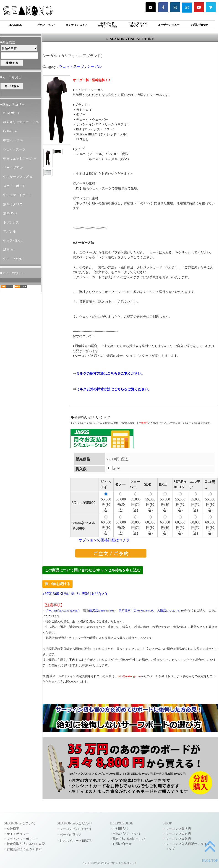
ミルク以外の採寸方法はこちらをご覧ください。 (114, 389)
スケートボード (14, 186)
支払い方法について (127, 834)
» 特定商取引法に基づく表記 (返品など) (75, 594)
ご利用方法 (120, 829)
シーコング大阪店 (178, 839)
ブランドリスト (46, 25)
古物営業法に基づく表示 (24, 849)
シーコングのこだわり (76, 829)
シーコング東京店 (178, 834)
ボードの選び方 (71, 835)
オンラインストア (77, 25)
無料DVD (10, 213)
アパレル (10, 231)
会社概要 (13, 829)
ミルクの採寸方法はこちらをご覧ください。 (110, 373)
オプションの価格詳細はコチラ (104, 540)
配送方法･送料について (129, 839)
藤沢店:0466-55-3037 (102, 610)
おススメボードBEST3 (76, 841)
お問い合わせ (199, 25)
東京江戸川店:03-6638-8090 (136, 610)
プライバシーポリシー (23, 839)
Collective (10, 131)
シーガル (94, 66)
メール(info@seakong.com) (62, 610)
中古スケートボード (18, 195)
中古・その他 (13, 259)
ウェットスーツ (14, 149)
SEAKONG (15, 25)
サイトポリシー (18, 834)
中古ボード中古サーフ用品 (107, 25)
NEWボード (12, 113)
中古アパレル (13, 241)
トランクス (11, 222)
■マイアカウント (12, 273)
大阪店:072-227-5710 (170, 610)
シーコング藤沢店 (178, 829)
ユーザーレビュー (169, 25)
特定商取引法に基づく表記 (26, 844)
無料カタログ (13, 204)
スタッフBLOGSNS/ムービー (138, 25)
